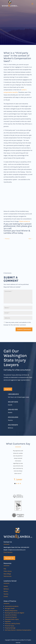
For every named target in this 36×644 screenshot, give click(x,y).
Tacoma (6, 594)
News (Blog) (7, 574)
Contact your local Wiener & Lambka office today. (17, 232)
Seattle (6, 586)
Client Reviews (8, 552)
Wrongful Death (10, 608)
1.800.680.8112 (13, 394)
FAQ (5, 569)
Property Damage (10, 628)
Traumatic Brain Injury (12, 619)
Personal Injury (10, 626)
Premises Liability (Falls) (12, 624)
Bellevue (6, 589)
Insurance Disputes (11, 617)
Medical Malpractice (11, 611)
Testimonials (8, 576)
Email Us (8, 389)
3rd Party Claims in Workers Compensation (18, 630)
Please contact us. (25, 221)
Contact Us (9, 558)
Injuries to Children (11, 615)
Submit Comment (24, 329)
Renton (6, 591)
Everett (6, 596)
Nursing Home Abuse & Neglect (15, 613)
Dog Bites (8, 621)
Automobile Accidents (12, 606)
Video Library (8, 571)
